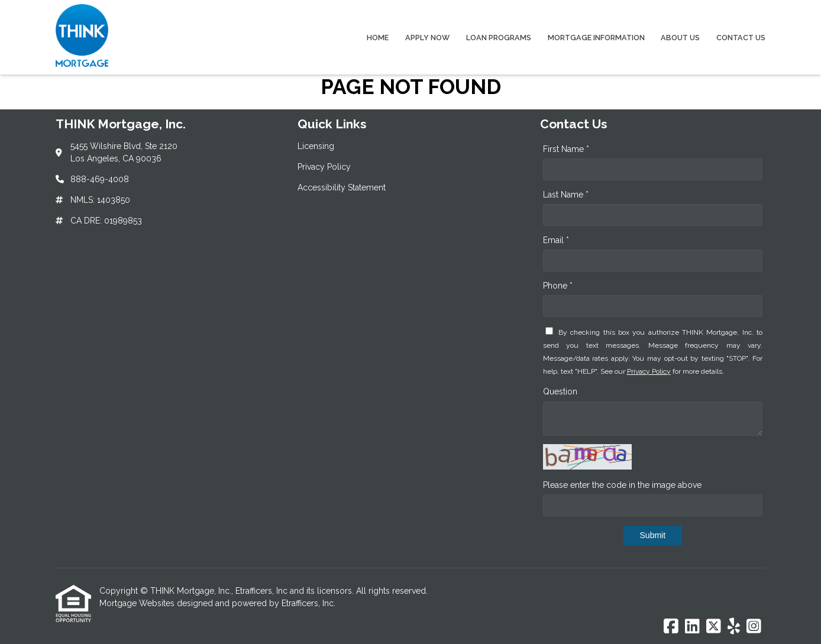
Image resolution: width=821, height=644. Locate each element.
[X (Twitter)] (714, 627)
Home (378, 38)
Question (560, 391)
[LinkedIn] (692, 627)
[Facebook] (671, 627)
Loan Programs (499, 38)
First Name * (566, 149)
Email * (556, 240)
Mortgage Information (596, 38)
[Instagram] (754, 627)
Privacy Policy (649, 371)
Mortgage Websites (138, 603)
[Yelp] (734, 627)
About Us (680, 38)
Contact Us (741, 38)
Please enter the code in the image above (622, 485)
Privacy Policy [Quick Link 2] (324, 167)
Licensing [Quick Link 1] (316, 146)
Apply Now (427, 38)
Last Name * (566, 195)
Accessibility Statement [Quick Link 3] (342, 187)
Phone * (558, 286)
